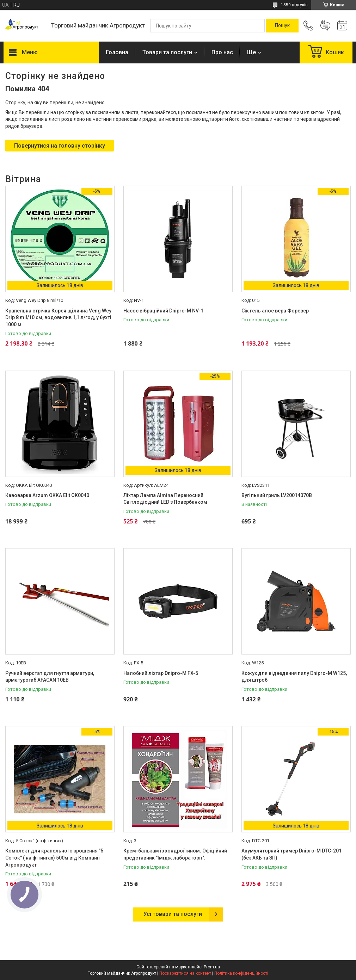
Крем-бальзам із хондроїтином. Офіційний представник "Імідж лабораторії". (175, 854)
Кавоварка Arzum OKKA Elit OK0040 (47, 495)
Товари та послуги (167, 52)
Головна (117, 52)
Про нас (222, 52)
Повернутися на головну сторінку (60, 146)
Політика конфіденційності (241, 973)
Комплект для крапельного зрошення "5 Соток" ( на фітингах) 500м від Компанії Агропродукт (54, 858)
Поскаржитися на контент (185, 973)
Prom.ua (212, 967)
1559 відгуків (294, 5)
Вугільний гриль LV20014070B (277, 495)
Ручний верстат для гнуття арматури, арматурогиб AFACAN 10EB (50, 677)
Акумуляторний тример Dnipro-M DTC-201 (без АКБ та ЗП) (291, 854)
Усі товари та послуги (173, 914)
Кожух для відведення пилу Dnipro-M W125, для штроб (294, 677)
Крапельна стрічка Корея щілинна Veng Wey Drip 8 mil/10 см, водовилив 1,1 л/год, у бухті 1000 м (58, 318)
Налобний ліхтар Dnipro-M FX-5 (161, 673)
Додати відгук (325, 26)
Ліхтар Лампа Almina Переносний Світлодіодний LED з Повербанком (165, 499)
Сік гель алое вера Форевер (275, 311)
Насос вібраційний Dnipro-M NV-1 (163, 311)
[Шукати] (282, 26)
